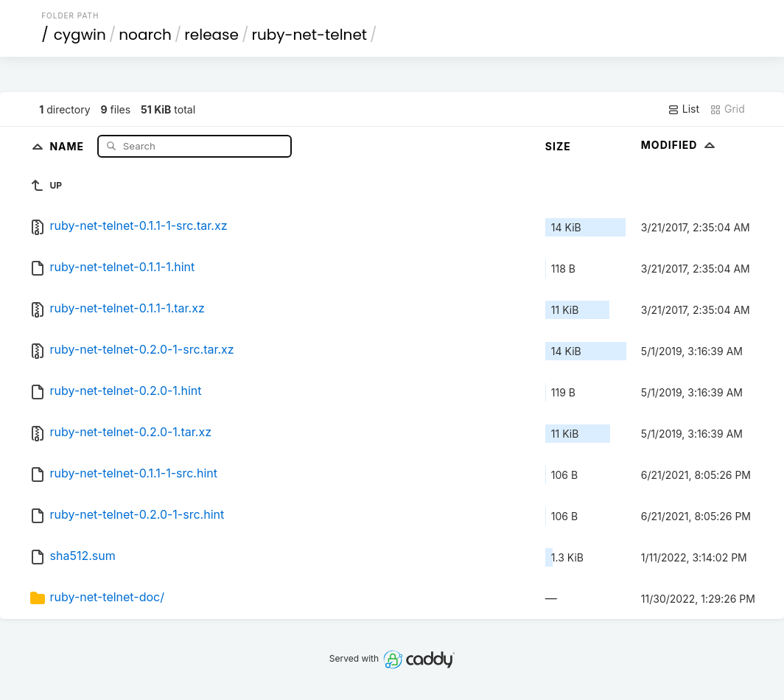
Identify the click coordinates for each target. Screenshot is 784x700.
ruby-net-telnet (309, 35)
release (211, 35)
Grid (727, 109)
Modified (680, 145)
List (683, 109)
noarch (145, 35)
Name (68, 146)
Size (558, 146)
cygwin (80, 35)
